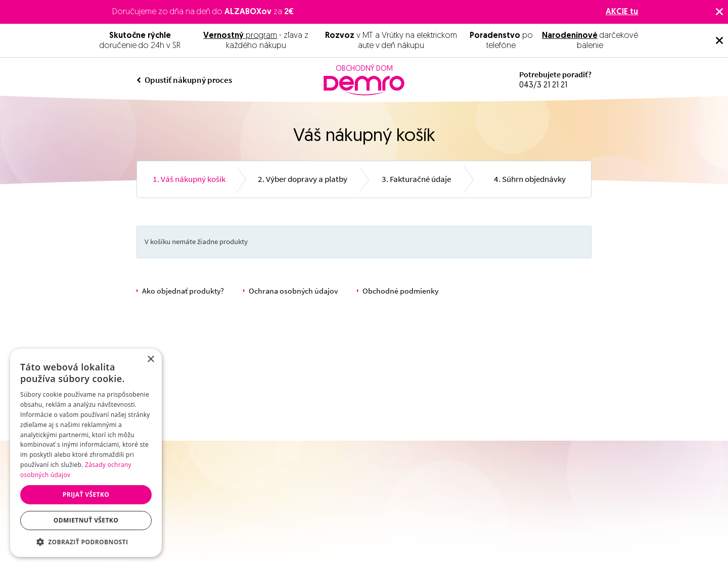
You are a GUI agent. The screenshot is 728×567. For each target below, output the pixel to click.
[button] (86, 542)
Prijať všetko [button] (86, 494)
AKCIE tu (622, 12)
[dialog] (86, 453)
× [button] (150, 360)
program (240, 36)
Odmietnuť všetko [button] (86, 520)
